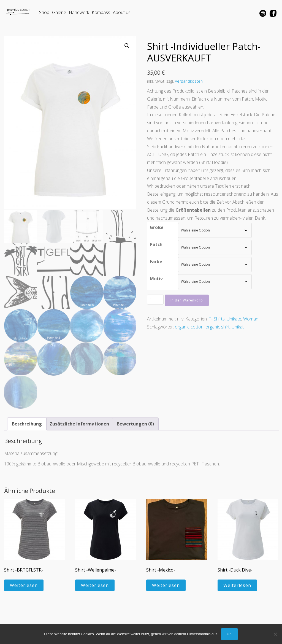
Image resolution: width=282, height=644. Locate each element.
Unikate (234, 319)
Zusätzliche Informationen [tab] (79, 424)
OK (229, 634)
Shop (44, 12)
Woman (251, 319)
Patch (156, 244)
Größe (157, 227)
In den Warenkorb (187, 300)
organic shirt (218, 327)
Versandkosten (189, 81)
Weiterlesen (24, 585)
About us (122, 12)
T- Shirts (217, 319)
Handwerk (79, 12)
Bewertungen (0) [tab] (135, 424)
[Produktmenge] (155, 300)
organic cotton (189, 327)
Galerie (59, 12)
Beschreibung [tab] (27, 424)
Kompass (101, 12)
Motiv (156, 279)
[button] (127, 46)
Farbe (156, 262)
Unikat (238, 327)
